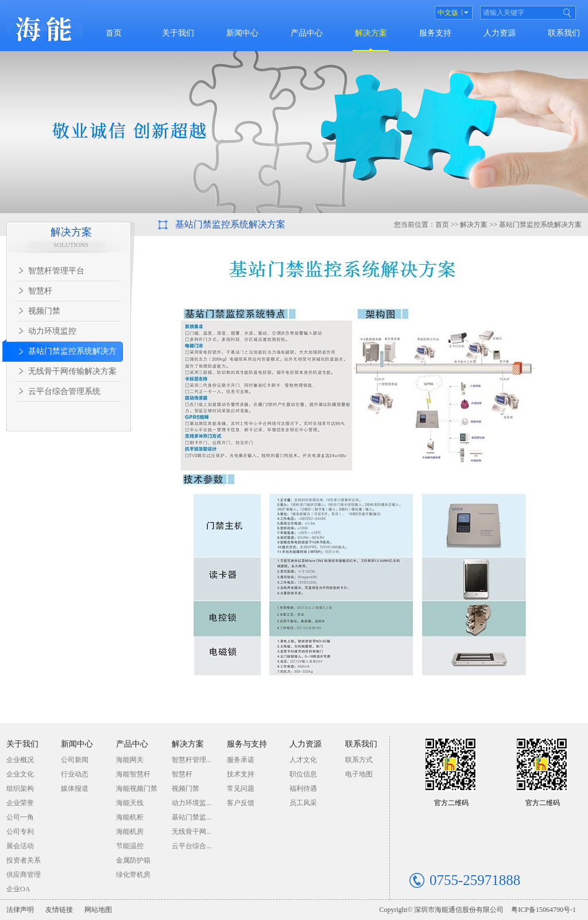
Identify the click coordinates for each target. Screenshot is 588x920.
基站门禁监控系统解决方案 (59, 354)
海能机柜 (130, 817)
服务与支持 (247, 744)
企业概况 (20, 760)
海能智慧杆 (133, 774)
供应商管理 (24, 875)
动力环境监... (192, 803)
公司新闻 (75, 760)
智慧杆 (40, 291)
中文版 (448, 13)
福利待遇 (303, 788)
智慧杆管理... (192, 760)
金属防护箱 (133, 860)
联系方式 (359, 760)
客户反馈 (241, 803)
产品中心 (307, 33)
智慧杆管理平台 (56, 271)
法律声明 (20, 910)
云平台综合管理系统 (64, 391)
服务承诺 (241, 760)
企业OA (18, 889)
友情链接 (59, 910)
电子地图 (359, 774)
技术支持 (241, 774)
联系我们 (564, 33)
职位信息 (303, 774)
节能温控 (130, 846)
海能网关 (130, 760)
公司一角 (20, 817)
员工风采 (303, 803)
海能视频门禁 (137, 788)
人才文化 (303, 760)
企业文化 (20, 774)
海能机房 (130, 832)
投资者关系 (24, 860)
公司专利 (20, 832)
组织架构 (20, 788)
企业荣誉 (20, 803)
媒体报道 (75, 788)
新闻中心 (242, 33)
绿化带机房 (133, 875)
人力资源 (500, 33)
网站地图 (98, 910)
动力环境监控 (52, 331)
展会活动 (20, 846)
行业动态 (75, 774)
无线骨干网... (192, 832)
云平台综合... (192, 846)
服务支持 (435, 33)
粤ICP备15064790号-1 (543, 910)
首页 (114, 33)
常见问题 (241, 788)
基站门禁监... (192, 817)
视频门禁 (44, 311)
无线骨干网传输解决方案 (72, 371)
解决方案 (371, 33)
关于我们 (178, 33)
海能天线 (130, 803)
